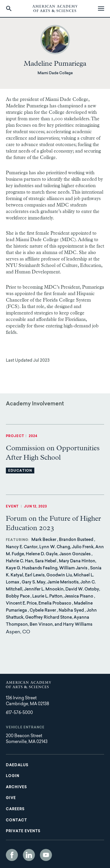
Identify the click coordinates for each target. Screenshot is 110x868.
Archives (16, 787)
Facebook (12, 855)
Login (13, 776)
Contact (16, 820)
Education (20, 471)
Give (11, 798)
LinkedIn (29, 855)
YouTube (46, 855)
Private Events (23, 831)
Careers (15, 809)
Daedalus (17, 765)
